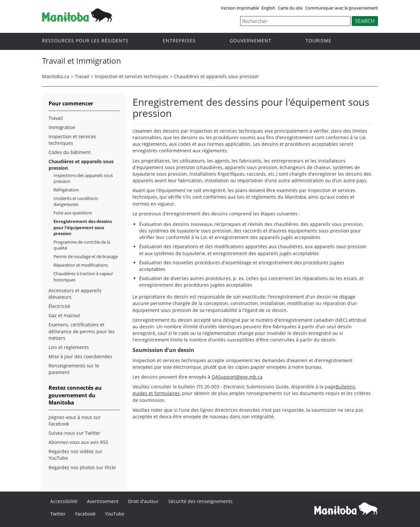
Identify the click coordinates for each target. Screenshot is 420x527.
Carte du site (290, 8)
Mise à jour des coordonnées (80, 356)
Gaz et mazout (64, 315)
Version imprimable (240, 8)
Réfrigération (66, 190)
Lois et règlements (69, 347)
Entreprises (179, 41)
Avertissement (103, 501)
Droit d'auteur (143, 501)
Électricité (59, 306)
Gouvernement (251, 41)
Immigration (62, 127)
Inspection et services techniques (132, 76)
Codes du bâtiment (70, 152)
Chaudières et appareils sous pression (216, 76)
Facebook (85, 514)
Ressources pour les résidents (85, 41)
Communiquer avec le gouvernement (342, 8)
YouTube (115, 514)
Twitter (58, 514)
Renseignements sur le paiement (74, 369)
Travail (82, 76)
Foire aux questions (73, 213)
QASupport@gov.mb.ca (237, 377)
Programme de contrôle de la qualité (82, 245)
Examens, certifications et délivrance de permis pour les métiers (82, 331)
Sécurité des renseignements (200, 501)
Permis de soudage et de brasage (86, 256)
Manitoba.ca (56, 76)
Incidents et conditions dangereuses (76, 201)
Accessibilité (64, 501)
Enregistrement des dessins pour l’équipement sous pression (83, 227)
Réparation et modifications (81, 265)
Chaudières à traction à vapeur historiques (83, 276)
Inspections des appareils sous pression (83, 178)
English (268, 8)
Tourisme (318, 41)
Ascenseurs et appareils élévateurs (75, 294)
